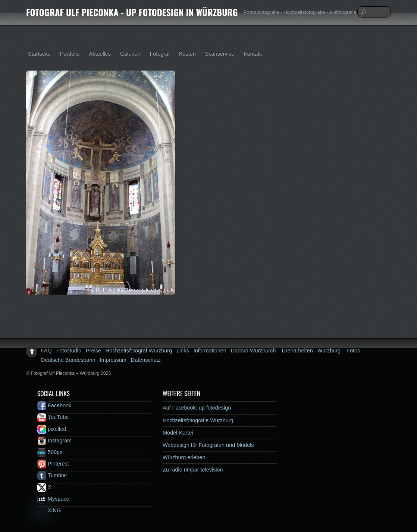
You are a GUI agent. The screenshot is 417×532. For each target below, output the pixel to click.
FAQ (46, 351)
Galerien (130, 54)
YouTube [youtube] (53, 417)
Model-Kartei (178, 433)
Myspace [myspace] (53, 499)
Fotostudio (69, 351)
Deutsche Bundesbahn (68, 360)
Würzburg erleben (184, 457)
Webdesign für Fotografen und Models (208, 445)
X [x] (44, 487)
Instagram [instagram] (54, 441)
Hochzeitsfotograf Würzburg (139, 351)
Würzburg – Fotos (339, 351)
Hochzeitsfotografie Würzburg (198, 420)
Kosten (187, 54)
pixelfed (52, 429)
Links (183, 351)
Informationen (210, 351)
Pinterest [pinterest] (53, 464)
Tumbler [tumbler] (52, 475)
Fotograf (160, 54)
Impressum (113, 360)
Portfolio (70, 54)
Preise (93, 351)
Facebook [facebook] (54, 405)
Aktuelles (100, 54)
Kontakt (253, 54)
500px (50, 452)
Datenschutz (146, 360)
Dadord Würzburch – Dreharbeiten (272, 351)
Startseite (39, 54)
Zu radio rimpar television (193, 470)
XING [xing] (49, 510)
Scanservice (220, 54)
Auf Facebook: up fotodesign (197, 408)
